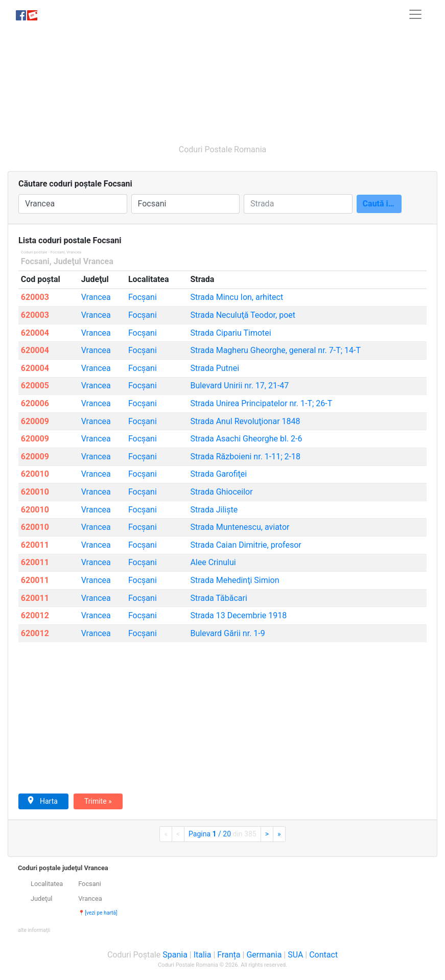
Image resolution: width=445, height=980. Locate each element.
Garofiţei (218, 474)
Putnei (215, 368)
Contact (323, 955)
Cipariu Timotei (230, 333)
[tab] (222, 899)
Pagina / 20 (222, 834)
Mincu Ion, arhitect (237, 297)
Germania (264, 955)
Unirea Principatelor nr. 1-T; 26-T (261, 403)
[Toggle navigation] (415, 14)
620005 (35, 386)
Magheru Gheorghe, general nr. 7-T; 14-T (275, 350)
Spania (175, 955)
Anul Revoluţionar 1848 (245, 421)
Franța (229, 955)
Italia (203, 955)
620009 (35, 421)
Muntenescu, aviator (240, 527)
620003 (35, 297)
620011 (35, 545)
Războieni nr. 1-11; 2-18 (245, 457)
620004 (35, 333)
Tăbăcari (218, 598)
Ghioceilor (221, 492)
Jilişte (214, 510)
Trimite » (98, 801)
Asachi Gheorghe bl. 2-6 (246, 439)
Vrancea (96, 297)
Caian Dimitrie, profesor (245, 545)
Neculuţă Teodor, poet (243, 315)
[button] (34, 930)
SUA (295, 955)
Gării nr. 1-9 (227, 633)
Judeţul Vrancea (84, 261)
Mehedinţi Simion (235, 580)
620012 (35, 615)
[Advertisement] (222, 81)
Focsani (35, 261)
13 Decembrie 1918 (238, 615)
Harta (42, 801)
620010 (35, 474)
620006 (35, 403)
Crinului (213, 562)
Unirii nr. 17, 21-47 (239, 386)
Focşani (143, 297)
